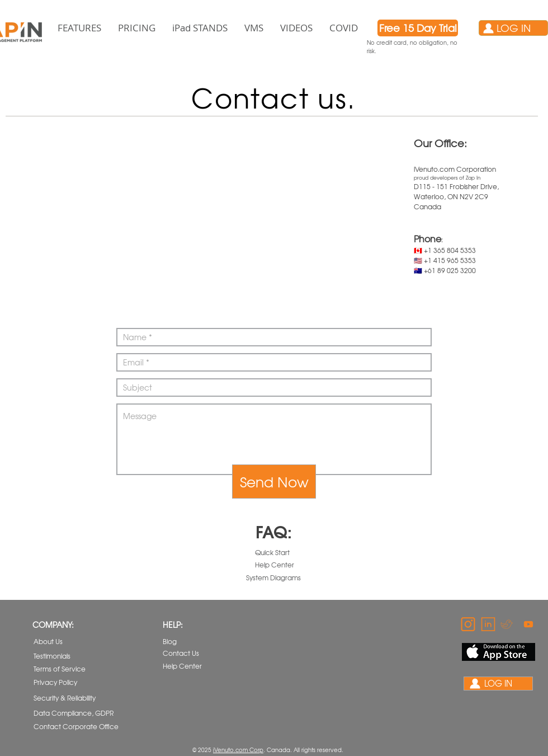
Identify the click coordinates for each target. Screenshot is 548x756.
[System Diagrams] (273, 578)
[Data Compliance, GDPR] (74, 713)
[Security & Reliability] (66, 698)
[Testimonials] (62, 656)
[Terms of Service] (65, 669)
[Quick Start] (273, 553)
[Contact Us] (191, 653)
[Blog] (191, 642)
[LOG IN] (513, 28)
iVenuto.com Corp (238, 750)
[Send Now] (274, 482)
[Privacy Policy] (65, 682)
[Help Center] (275, 565)
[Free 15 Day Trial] (418, 28)
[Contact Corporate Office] (76, 727)
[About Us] (62, 642)
